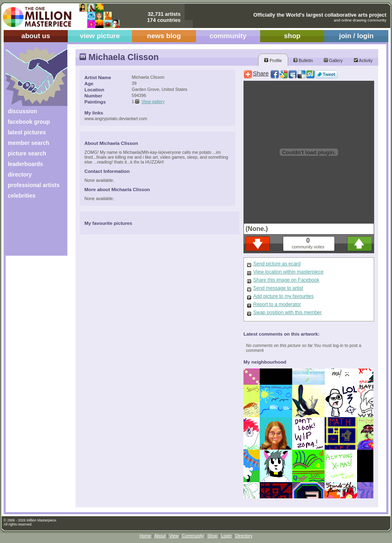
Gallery (333, 60)
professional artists (34, 185)
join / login (356, 36)
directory (20, 175)
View (174, 536)
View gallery (153, 101)
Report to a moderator (277, 304)
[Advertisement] (31, 230)
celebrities (22, 196)
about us (36, 36)
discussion (22, 111)
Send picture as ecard (277, 264)
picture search (27, 153)
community (228, 36)
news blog (164, 36)
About (160, 536)
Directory (244, 536)
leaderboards (25, 164)
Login (226, 536)
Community (193, 536)
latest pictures (27, 132)
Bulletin (303, 60)
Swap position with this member (288, 312)
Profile (273, 60)
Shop (212, 536)
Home (145, 536)
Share (261, 73)
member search (28, 143)
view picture (100, 36)
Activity (363, 60)
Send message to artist (278, 288)
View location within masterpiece (288, 272)
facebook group (29, 122)
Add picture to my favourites (283, 296)
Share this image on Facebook (286, 280)
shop (292, 36)
